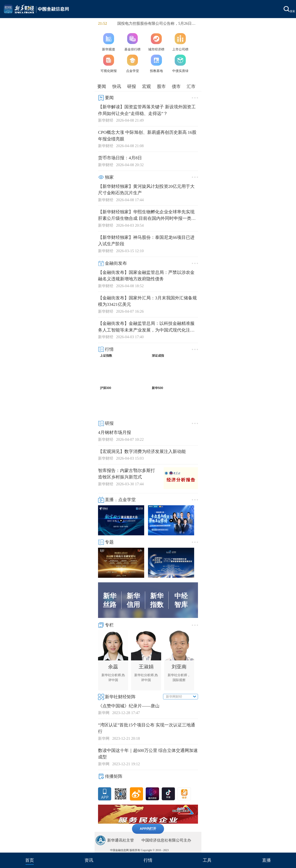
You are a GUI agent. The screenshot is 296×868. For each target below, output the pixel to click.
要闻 (102, 86)
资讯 (89, 860)
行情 (148, 860)
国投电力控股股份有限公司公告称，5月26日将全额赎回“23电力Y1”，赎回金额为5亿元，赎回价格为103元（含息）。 (157, 24)
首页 (30, 860)
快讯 (117, 86)
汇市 (191, 86)
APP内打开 (148, 829)
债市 (176, 86)
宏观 (146, 86)
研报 (132, 86)
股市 (161, 86)
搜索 (289, 9)
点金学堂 (127, 500)
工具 (207, 860)
